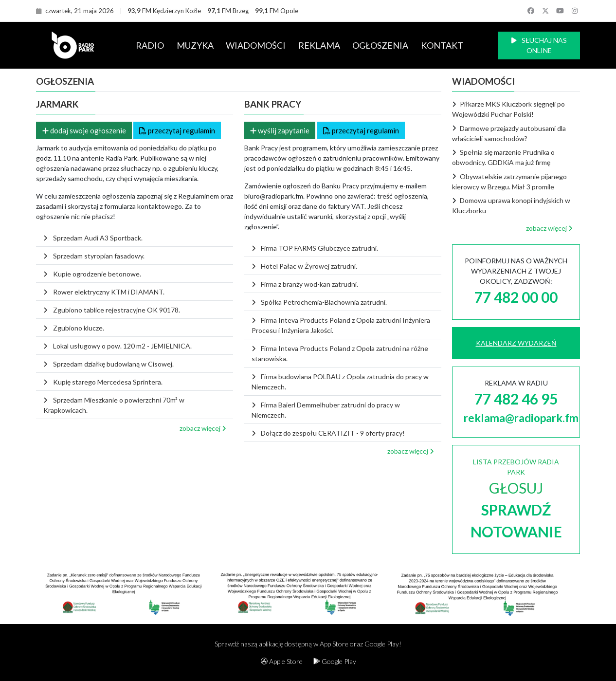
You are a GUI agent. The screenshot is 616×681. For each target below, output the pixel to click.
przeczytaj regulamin (177, 130)
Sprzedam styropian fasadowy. (94, 256)
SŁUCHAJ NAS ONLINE (539, 45)
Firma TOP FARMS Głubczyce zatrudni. (315, 248)
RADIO (150, 45)
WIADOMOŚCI (256, 45)
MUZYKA (195, 45)
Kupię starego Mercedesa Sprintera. (103, 382)
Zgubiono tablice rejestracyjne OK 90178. (111, 310)
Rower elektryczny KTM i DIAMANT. (104, 292)
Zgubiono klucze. (73, 328)
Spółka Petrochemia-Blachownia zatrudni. (319, 302)
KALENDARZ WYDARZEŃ (516, 343)
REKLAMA (319, 45)
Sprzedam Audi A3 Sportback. (93, 238)
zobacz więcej (203, 428)
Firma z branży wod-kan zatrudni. (305, 284)
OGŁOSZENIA (380, 45)
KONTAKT (442, 45)
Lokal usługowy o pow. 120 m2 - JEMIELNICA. (117, 346)
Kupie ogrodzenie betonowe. (92, 274)
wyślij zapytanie (280, 130)
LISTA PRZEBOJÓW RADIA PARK (516, 499)
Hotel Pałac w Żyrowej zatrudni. (304, 266)
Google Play (335, 661)
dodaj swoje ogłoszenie (84, 130)
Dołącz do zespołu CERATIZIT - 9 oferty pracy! (328, 433)
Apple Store (282, 661)
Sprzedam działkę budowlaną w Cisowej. (108, 364)
